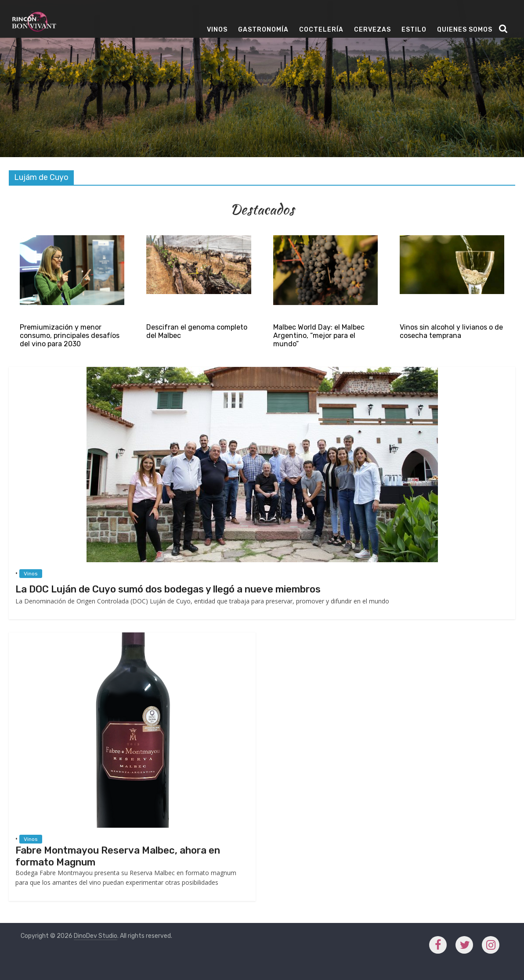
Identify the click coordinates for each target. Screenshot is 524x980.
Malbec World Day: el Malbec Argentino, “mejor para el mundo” (319, 336)
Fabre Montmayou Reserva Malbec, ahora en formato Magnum (118, 856)
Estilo (414, 30)
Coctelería (321, 30)
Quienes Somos (465, 30)
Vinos (217, 30)
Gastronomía (263, 30)
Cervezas (372, 30)
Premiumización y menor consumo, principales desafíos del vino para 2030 (70, 336)
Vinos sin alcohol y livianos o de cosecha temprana (451, 331)
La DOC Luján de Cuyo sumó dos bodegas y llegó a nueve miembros (168, 589)
